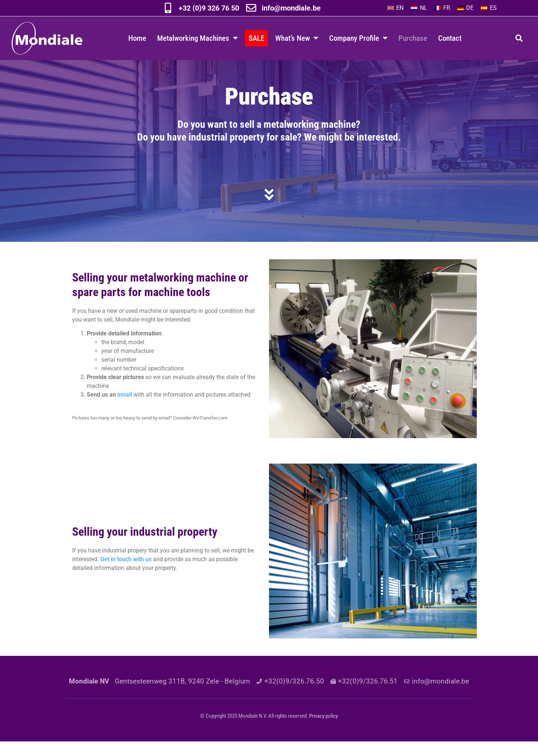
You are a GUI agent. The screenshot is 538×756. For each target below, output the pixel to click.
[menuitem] (395, 8)
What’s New (297, 38)
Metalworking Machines (197, 38)
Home (137, 38)
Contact (450, 38)
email (125, 409)
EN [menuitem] (400, 8)
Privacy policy (323, 731)
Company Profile (358, 38)
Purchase (413, 38)
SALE (256, 38)
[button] (519, 38)
